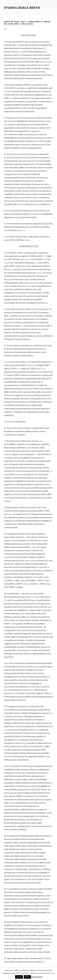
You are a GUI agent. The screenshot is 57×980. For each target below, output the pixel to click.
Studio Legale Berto (22, 8)
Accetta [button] (19, 977)
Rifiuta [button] (27, 977)
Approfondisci (37, 977)
